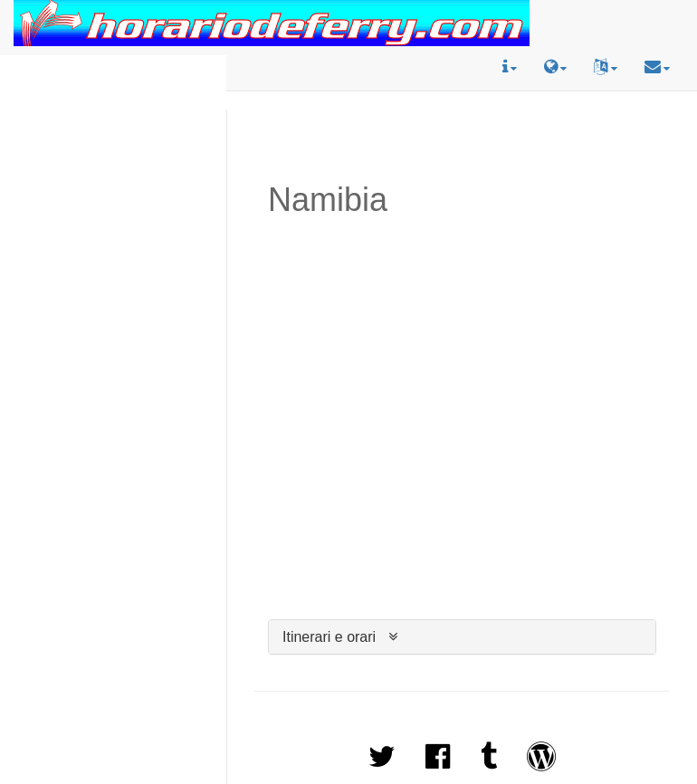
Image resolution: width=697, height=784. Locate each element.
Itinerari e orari (329, 637)
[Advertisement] (114, 112)
